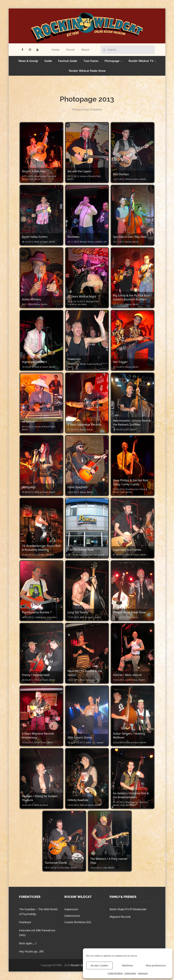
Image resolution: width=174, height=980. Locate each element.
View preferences (156, 965)
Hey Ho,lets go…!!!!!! (31, 951)
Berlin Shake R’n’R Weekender (128, 909)
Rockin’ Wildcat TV (142, 61)
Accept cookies (99, 965)
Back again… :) (28, 943)
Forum (70, 50)
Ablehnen (128, 965)
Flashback (25, 922)
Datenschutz (130, 973)
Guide (48, 61)
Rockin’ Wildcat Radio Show (87, 71)
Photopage (114, 61)
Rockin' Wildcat (80, 965)
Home (56, 50)
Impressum (143, 973)
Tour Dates (91, 61)
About (86, 50)
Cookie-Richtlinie (115, 973)
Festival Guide (68, 61)
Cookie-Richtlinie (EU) (78, 922)
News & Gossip (28, 61)
